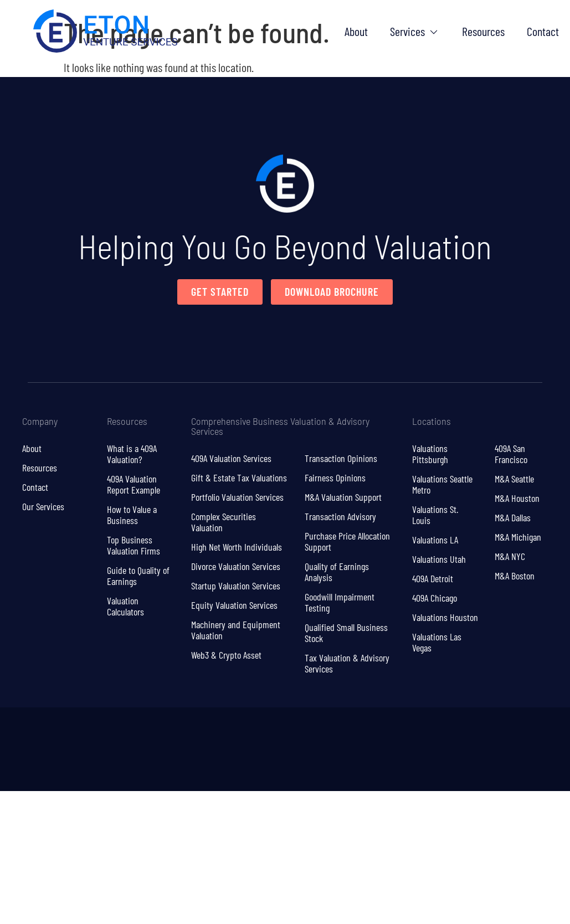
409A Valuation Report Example (133, 484)
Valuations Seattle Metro (442, 484)
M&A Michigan (518, 537)
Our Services (43, 506)
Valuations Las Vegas (437, 642)
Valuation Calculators (125, 606)
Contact (35, 487)
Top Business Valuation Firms (133, 545)
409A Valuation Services (231, 458)
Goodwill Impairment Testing (340, 602)
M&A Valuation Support (343, 497)
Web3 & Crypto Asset (226, 655)
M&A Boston (515, 576)
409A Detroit (433, 578)
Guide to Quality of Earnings (138, 576)
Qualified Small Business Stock (346, 633)
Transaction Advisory (340, 516)
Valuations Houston (445, 617)
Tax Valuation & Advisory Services (347, 663)
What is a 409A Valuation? (132, 454)
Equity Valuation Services (234, 605)
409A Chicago (435, 598)
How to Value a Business (132, 515)
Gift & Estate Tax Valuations (239, 478)
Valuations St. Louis (435, 515)
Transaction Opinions (341, 458)
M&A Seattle (514, 479)
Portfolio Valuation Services (237, 497)
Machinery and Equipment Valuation (236, 630)
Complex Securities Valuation (224, 522)
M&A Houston (517, 498)
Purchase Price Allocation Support (347, 541)
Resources (40, 468)
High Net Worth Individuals (237, 547)
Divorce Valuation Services (236, 566)
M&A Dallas (513, 517)
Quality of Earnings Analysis (337, 572)
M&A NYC (510, 556)
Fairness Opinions (335, 478)
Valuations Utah (439, 559)
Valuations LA (435, 540)
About (32, 448)
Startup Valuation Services (236, 586)
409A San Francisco (511, 454)
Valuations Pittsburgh (430, 454)
